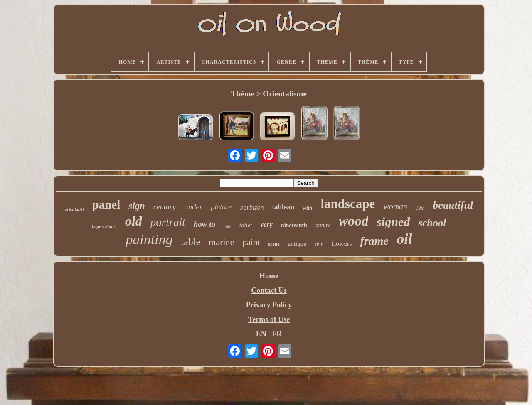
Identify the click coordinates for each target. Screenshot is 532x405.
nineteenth (294, 225)
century (165, 207)
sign (137, 206)
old (134, 221)
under (193, 207)
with (307, 208)
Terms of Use (269, 319)
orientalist (74, 209)
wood (354, 221)
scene (274, 244)
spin (319, 244)
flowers (342, 244)
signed (393, 222)
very (267, 225)
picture (221, 207)
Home (269, 276)
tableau (283, 207)
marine (221, 242)
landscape (348, 204)
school (432, 223)
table (191, 242)
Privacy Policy (269, 305)
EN (261, 334)
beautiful (453, 205)
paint (251, 242)
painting (149, 239)
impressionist (104, 226)
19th (420, 208)
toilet (246, 225)
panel (106, 204)
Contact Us (269, 290)
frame (374, 241)
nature (323, 225)
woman (395, 206)
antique (297, 244)
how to (204, 224)
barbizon (252, 207)
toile (227, 227)
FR (277, 334)
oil (405, 239)
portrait (168, 222)
